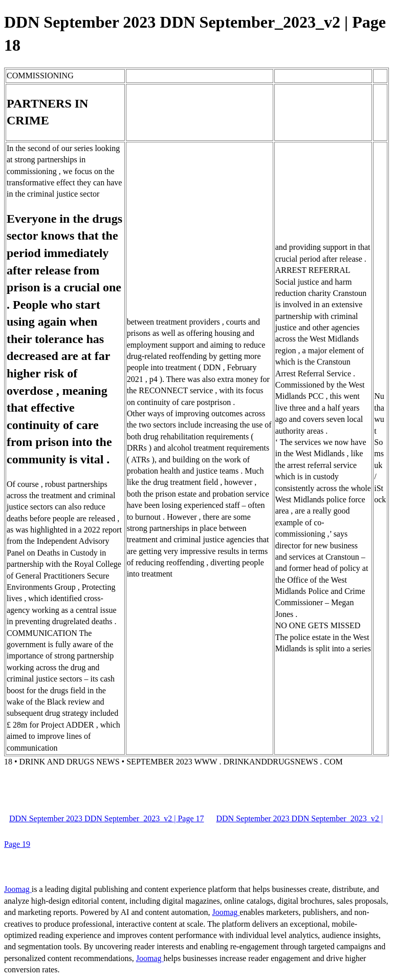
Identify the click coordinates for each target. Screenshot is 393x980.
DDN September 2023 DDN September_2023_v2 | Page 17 (106, 818)
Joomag (18, 889)
